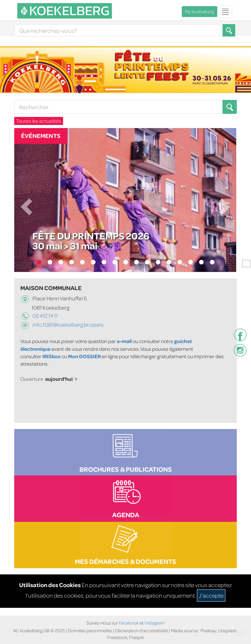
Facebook (129, 623)
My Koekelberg (200, 12)
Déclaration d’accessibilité (142, 631)
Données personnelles (90, 631)
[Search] (118, 30)
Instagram (155, 623)
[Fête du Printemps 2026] (125, 200)
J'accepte (211, 595)
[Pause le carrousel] (246, 264)
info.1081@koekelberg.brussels (68, 325)
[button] (230, 107)
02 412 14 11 (45, 316)
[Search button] (230, 107)
